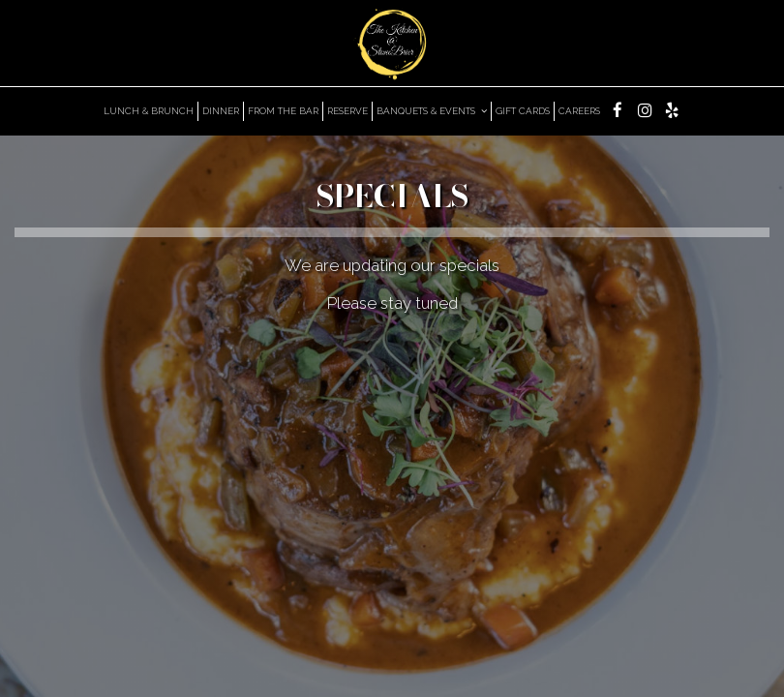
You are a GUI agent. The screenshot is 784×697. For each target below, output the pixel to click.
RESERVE (347, 111)
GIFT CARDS (523, 111)
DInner (221, 111)
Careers (579, 111)
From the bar (283, 111)
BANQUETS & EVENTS (432, 111)
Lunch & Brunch (149, 111)
